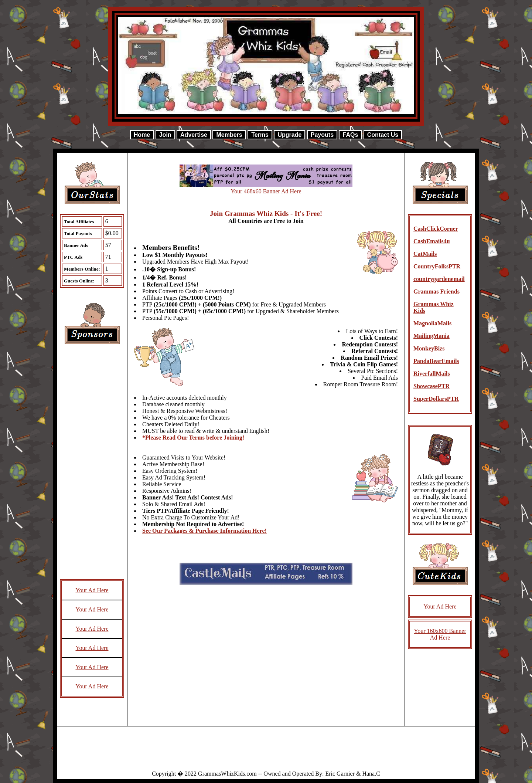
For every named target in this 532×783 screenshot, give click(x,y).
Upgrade (289, 135)
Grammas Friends (436, 291)
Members (229, 135)
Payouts (322, 135)
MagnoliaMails (432, 323)
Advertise (194, 135)
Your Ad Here (92, 590)
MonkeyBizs (429, 348)
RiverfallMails (432, 374)
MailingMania (432, 336)
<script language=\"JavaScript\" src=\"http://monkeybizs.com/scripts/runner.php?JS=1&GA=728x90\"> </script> (266, 751)
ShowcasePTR (432, 386)
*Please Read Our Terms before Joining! (193, 438)
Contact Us (383, 135)
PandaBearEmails (436, 361)
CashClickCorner (436, 229)
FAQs (350, 135)
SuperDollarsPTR (436, 399)
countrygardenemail (439, 279)
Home (142, 135)
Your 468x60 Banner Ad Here (266, 191)
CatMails (425, 254)
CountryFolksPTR (437, 266)
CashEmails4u (432, 241)
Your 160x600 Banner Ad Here (440, 634)
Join (165, 135)
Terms (260, 135)
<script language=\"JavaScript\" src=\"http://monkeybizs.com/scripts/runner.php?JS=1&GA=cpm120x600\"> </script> (92, 465)
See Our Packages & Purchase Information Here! (204, 531)
